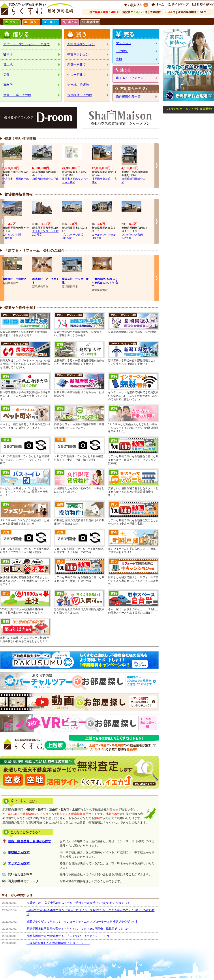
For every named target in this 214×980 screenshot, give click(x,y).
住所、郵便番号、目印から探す (30, 841)
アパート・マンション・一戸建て (26, 44)
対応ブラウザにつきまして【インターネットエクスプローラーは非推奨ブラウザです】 (82, 922)
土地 (119, 59)
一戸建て (122, 51)
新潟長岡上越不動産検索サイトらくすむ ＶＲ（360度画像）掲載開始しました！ (79, 929)
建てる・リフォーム (130, 78)
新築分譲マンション (81, 44)
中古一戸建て (77, 75)
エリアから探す (19, 863)
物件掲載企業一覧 (128, 96)
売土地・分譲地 (78, 85)
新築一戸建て (77, 64)
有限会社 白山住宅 (14, 279)
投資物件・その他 (80, 95)
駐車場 (8, 54)
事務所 (8, 85)
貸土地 (8, 64)
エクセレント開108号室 (12, 236)
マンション (124, 43)
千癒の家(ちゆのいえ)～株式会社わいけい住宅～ (105, 282)
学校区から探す (19, 852)
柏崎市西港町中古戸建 (45, 179)
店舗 (6, 75)
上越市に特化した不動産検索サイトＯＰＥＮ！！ (58, 943)
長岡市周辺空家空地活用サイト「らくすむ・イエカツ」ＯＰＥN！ (69, 936)
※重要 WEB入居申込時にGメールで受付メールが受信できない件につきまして (78, 903)
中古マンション (78, 54)
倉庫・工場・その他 (17, 95)
